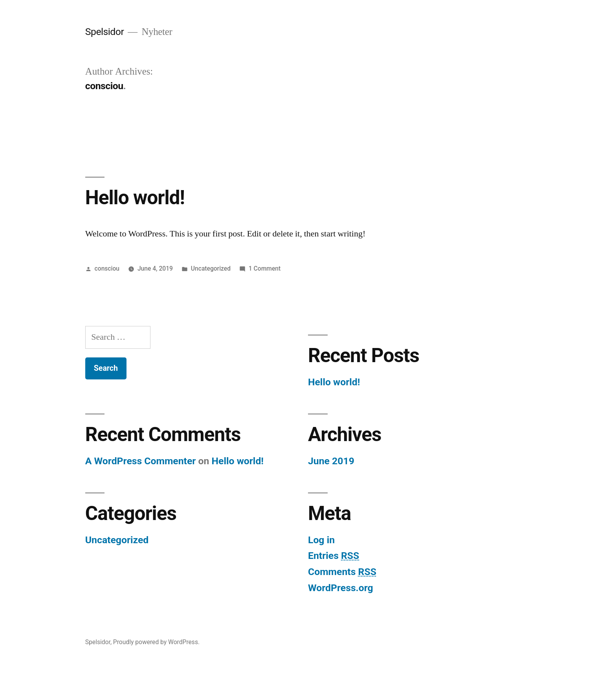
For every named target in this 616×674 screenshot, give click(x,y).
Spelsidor (105, 32)
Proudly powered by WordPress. (156, 642)
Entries (334, 556)
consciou (107, 268)
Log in (321, 540)
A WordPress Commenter (141, 461)
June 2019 (331, 461)
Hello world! (135, 198)
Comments (342, 572)
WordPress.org (341, 588)
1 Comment (265, 268)
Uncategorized (211, 268)
